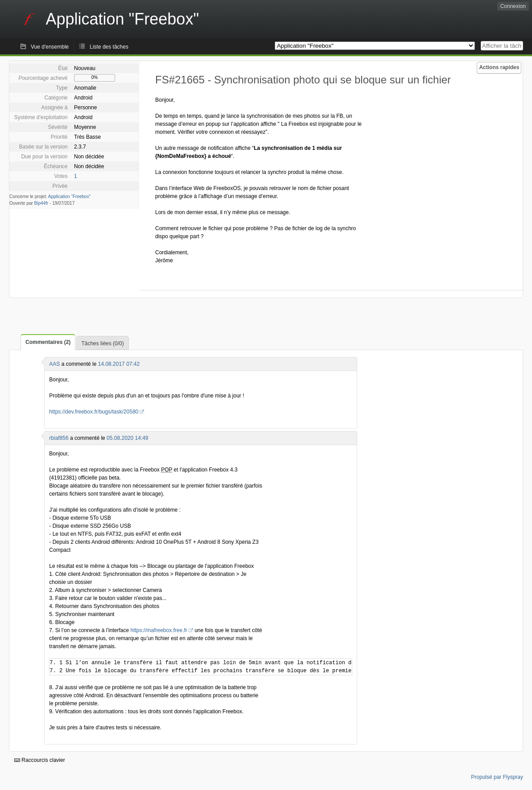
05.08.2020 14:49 (127, 438)
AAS (54, 364)
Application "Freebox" (69, 196)
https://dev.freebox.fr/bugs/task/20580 (94, 412)
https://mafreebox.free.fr (159, 630)
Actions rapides (499, 67)
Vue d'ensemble (50, 47)
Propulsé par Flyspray (497, 777)
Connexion (513, 6)
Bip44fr (41, 203)
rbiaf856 (59, 438)
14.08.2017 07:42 (119, 364)
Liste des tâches (109, 47)
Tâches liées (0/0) (102, 343)
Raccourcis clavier (40, 760)
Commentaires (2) (48, 342)
